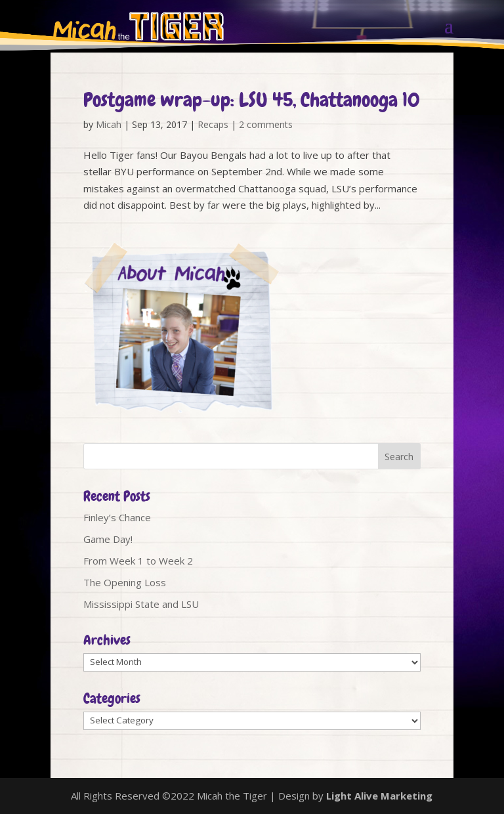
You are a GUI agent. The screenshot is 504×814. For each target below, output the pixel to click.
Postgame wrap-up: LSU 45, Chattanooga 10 (252, 100)
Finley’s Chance (117, 517)
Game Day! (108, 539)
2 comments (266, 124)
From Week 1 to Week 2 (138, 561)
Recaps (213, 124)
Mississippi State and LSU (141, 604)
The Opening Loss (125, 582)
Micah (109, 124)
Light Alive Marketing (379, 796)
